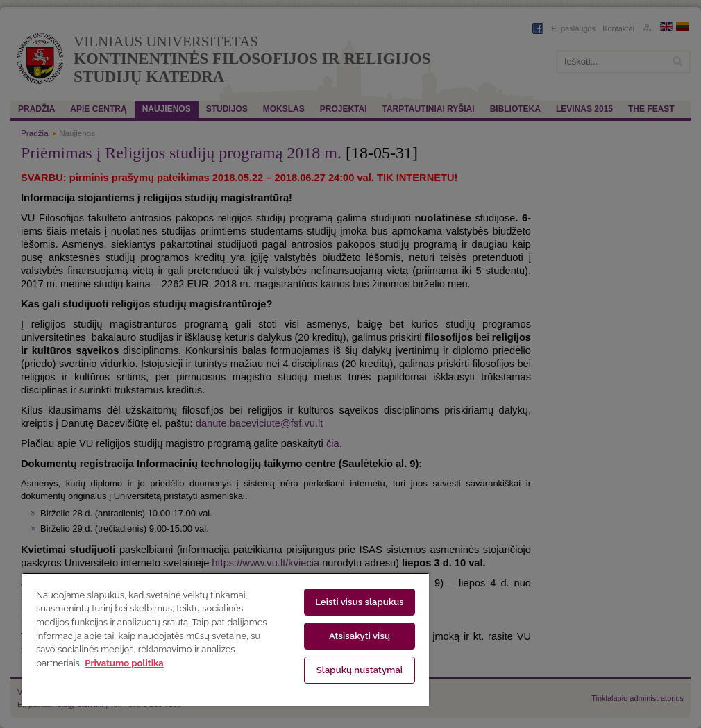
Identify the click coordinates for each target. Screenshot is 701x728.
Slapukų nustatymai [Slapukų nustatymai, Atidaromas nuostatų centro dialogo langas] (360, 670)
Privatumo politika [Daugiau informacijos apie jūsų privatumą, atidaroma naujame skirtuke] (124, 663)
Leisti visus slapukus (360, 602)
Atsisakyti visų (360, 636)
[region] (226, 639)
